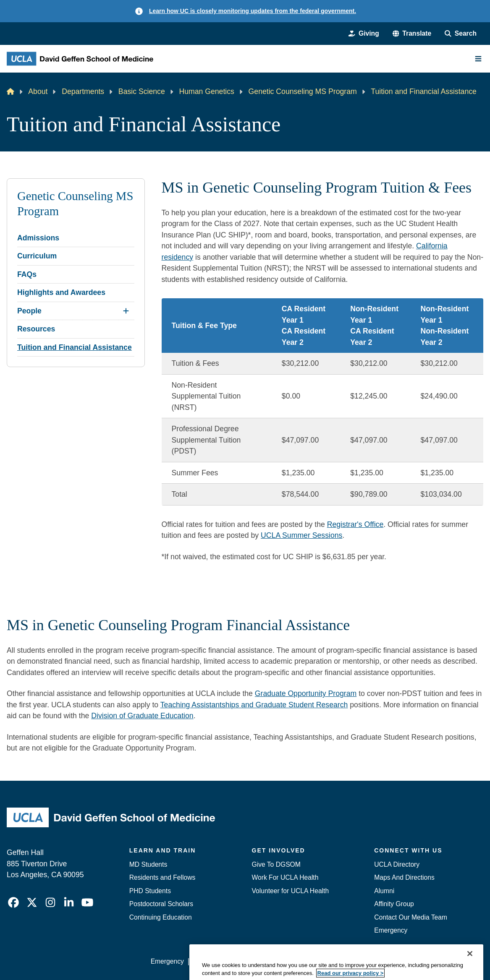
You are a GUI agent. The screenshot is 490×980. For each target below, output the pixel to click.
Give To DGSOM (276, 864)
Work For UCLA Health (285, 877)
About (38, 91)
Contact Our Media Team (411, 917)
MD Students (148, 864)
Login (406, 961)
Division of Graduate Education (142, 716)
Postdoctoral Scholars (161, 904)
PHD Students (150, 891)
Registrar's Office (355, 524)
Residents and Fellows (162, 877)
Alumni (384, 891)
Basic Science (142, 91)
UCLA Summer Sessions (301, 535)
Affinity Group (394, 904)
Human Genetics (207, 91)
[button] (412, 34)
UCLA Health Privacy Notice (347, 961)
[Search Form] (461, 34)
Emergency (391, 930)
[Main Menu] (478, 59)
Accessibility (211, 961)
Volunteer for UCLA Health (291, 891)
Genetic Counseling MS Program (303, 91)
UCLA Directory (397, 864)
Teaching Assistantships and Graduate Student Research (254, 705)
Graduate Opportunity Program (306, 693)
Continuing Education (161, 917)
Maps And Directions (404, 877)
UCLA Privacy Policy (268, 961)
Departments (83, 91)
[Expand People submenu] (126, 311)
